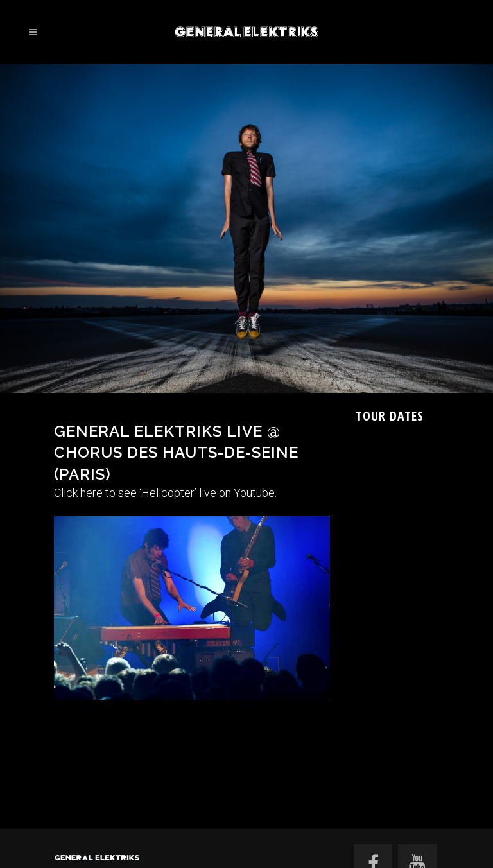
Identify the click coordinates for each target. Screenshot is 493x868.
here (91, 493)
